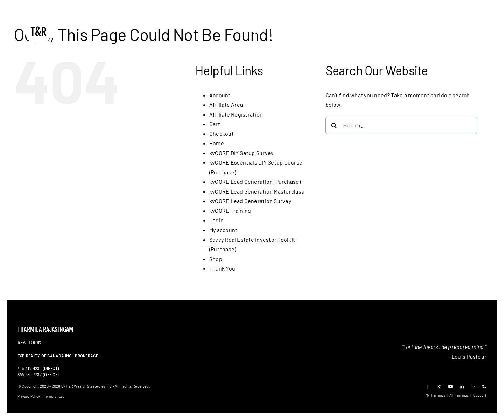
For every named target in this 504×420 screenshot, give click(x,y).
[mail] (473, 387)
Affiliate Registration (236, 114)
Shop (216, 259)
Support (480, 395)
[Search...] (401, 125)
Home (217, 143)
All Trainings (459, 395)
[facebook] (428, 387)
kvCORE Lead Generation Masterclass (257, 191)
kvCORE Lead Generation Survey (250, 201)
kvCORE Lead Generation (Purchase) (255, 181)
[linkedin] (462, 387)
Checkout (222, 134)
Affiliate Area (226, 104)
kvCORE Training (230, 211)
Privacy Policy (29, 396)
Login (216, 220)
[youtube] (450, 387)
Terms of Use (54, 396)
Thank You (222, 268)
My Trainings (436, 395)
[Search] (334, 125)
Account (220, 95)
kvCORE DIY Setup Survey (241, 153)
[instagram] (439, 387)
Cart (215, 124)
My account (223, 230)
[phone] (484, 387)
